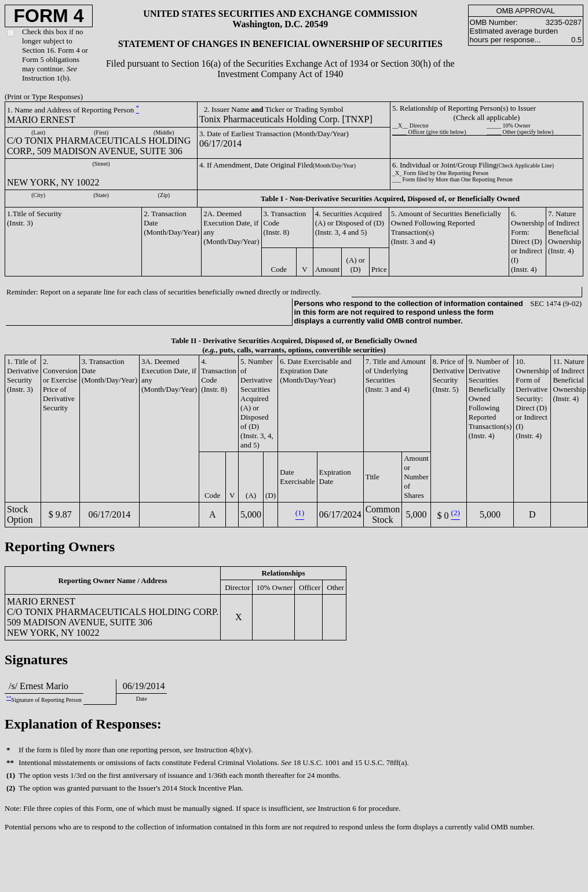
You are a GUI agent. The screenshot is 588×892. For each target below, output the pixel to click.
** (9, 698)
